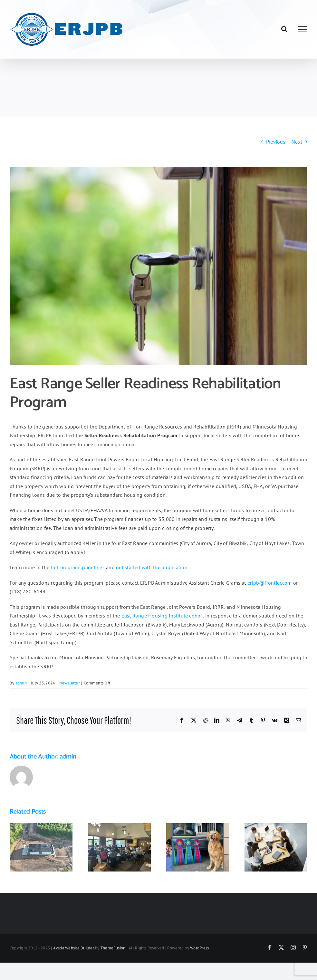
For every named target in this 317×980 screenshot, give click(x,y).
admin (21, 683)
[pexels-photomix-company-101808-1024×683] (158, 266)
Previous (276, 142)
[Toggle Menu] (303, 29)
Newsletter (69, 683)
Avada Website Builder (74, 948)
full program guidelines (78, 567)
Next (297, 142)
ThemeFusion (113, 948)
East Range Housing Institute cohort (163, 616)
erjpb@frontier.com (269, 583)
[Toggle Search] (284, 29)
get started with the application (152, 567)
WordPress (199, 948)
